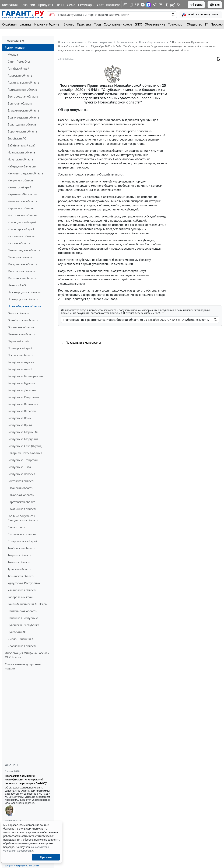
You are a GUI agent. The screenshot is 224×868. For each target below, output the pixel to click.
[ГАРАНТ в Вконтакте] (137, 5)
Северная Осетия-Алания (25, 453)
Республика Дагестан (22, 390)
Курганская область (21, 236)
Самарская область (21, 495)
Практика (84, 24)
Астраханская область (23, 89)
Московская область (22, 271)
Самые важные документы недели (23, 666)
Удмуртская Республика (24, 583)
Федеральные (14, 41)
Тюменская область (21, 576)
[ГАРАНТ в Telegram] (155, 5)
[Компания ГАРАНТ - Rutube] (173, 5)
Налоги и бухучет (48, 24)
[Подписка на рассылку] (125, 5)
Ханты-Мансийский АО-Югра (27, 604)
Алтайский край (18, 69)
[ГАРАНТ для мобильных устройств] (131, 5)
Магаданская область (22, 264)
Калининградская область (25, 173)
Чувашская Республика (23, 625)
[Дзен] (143, 5)
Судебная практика (17, 24)
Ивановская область (22, 152)
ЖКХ (139, 24)
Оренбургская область (23, 320)
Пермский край (18, 341)
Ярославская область (22, 646)
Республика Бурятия (21, 383)
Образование (155, 24)
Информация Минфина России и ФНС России (27, 655)
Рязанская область (20, 488)
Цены (60, 5)
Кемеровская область (22, 201)
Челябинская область (22, 611)
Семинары (86, 5)
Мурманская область (22, 278)
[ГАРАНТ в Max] (149, 5)
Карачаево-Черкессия (22, 194)
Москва (13, 55)
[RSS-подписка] (178, 5)
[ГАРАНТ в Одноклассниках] (167, 5)
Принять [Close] (46, 857)
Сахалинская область (22, 509)
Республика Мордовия (23, 439)
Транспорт (176, 24)
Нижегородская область (24, 292)
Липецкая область (20, 257)
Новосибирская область (24, 306)
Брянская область (20, 103)
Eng (215, 5)
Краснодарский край (22, 222)
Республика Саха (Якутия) (25, 446)
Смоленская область (22, 534)
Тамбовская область (21, 548)
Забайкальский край (22, 145)
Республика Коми (20, 418)
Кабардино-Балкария (22, 166)
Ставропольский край (23, 541)
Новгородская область (23, 299)
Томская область (19, 562)
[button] (201, 15)
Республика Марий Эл (23, 432)
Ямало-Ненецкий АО (22, 639)
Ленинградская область (24, 250)
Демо (71, 5)
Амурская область (20, 76)
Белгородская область (23, 96)
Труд (98, 24)
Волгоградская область (24, 117)
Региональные (15, 48)
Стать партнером (110, 5)
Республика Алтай (20, 369)
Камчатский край (19, 187)
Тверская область (20, 555)
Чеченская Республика (23, 618)
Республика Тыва (19, 467)
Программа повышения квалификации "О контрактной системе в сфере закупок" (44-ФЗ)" (26, 779)
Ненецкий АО (17, 285)
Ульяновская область (22, 590)
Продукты (45, 5)
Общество (195, 24)
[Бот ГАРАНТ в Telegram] (161, 5)
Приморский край (20, 348)
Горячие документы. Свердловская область (23, 518)
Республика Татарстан (23, 460)
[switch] (52, 15)
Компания (10, 5)
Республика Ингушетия (24, 397)
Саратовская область (22, 502)
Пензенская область (21, 334)
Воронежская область (22, 131)
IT (206, 24)
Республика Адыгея (21, 362)
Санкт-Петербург (19, 62)
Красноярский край (21, 229)
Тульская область (19, 569)
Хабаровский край (20, 597)
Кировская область (21, 208)
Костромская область (22, 215)
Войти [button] (196, 5)
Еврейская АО (17, 138)
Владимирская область (23, 110)
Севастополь (16, 527)
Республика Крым (20, 425)
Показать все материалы (81, 343)
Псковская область (20, 355)
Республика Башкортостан (26, 376)
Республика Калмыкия (23, 404)
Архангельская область (23, 83)
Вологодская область (22, 124)
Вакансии (28, 5)
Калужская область (21, 180)
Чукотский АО (17, 632)
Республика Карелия (22, 411)
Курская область (19, 243)
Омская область (19, 313)
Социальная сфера (118, 24)
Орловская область (21, 327)
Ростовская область (21, 481)
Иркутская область (20, 159)
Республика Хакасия (21, 474)
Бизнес (69, 24)
